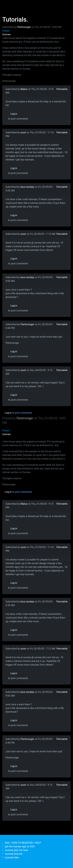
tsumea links (12, 858)
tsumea (6, 34)
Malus (24, 89)
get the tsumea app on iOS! (20, 846)
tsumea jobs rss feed (16, 850)
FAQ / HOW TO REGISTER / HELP (23, 843)
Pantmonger (24, 27)
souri (23, 132)
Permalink (62, 89)
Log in (14, 114)
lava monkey (27, 187)
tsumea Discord (14, 854)
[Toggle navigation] (7, 4)
